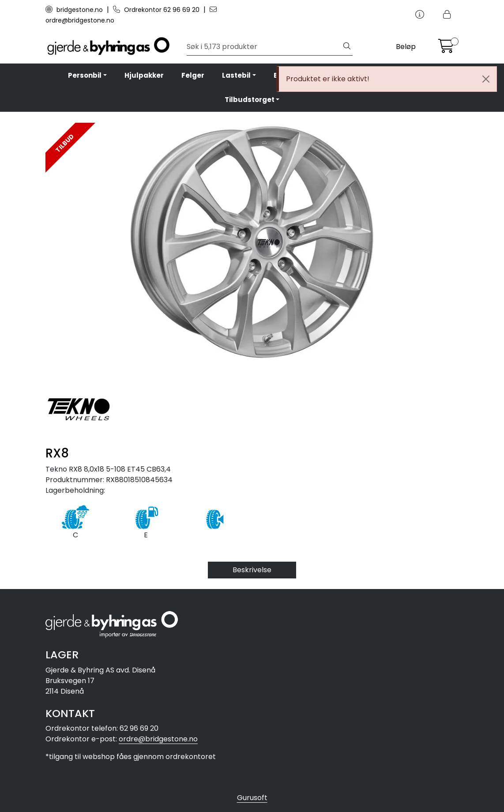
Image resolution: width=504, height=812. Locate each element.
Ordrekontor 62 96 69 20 (157, 10)
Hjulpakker (144, 75)
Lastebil (236, 75)
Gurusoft (252, 798)
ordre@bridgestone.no (158, 739)
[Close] (486, 79)
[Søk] (264, 47)
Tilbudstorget (250, 100)
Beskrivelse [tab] (252, 570)
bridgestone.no (75, 10)
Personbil (85, 75)
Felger (193, 75)
